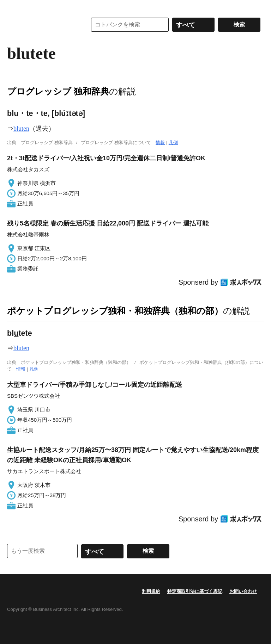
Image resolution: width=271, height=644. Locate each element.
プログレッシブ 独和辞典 (58, 91)
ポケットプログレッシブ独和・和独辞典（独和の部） (115, 311)
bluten (21, 129)
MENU (14, 7)
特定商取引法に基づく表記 (195, 591)
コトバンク (42, 25)
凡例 (173, 143)
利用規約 (151, 591)
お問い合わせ (243, 591)
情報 (160, 143)
